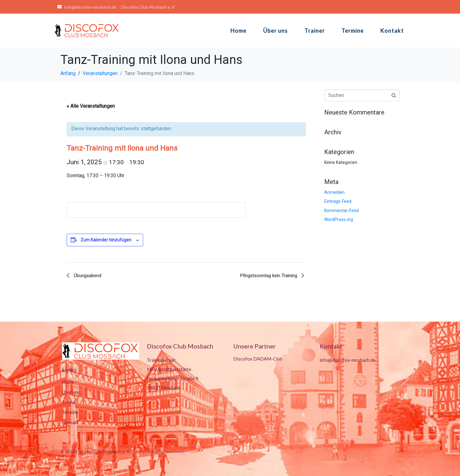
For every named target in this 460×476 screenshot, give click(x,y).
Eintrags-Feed (338, 201)
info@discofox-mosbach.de (348, 360)
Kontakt (392, 31)
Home (238, 31)
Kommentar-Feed (342, 211)
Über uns (276, 31)
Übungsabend (87, 276)
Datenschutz (171, 451)
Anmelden (334, 192)
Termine (353, 31)
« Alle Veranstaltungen (91, 106)
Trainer (315, 31)
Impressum (144, 451)
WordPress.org (339, 219)
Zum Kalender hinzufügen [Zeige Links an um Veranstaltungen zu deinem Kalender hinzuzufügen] (106, 240)
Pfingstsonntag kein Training (269, 276)
